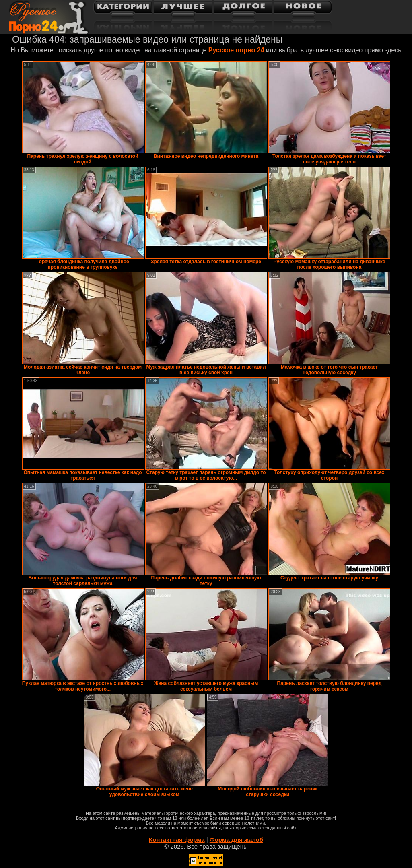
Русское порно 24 (236, 50)
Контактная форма (177, 840)
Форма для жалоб (236, 840)
